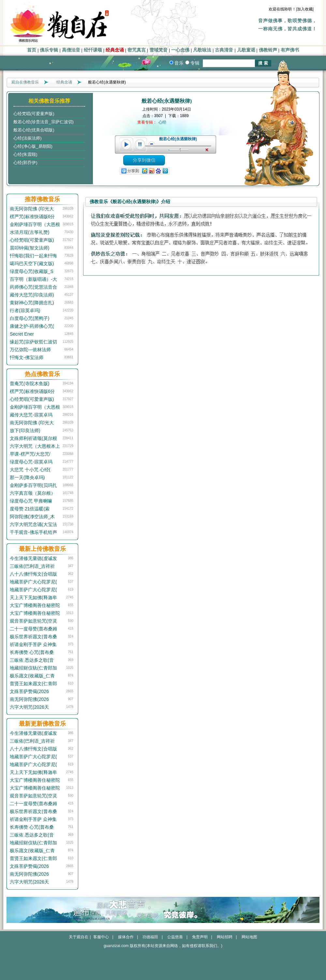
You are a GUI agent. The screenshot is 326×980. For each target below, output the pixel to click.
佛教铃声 (268, 50)
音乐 (179, 63)
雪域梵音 (158, 50)
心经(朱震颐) (25, 154)
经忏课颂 (93, 50)
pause (140, 144)
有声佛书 (290, 50)
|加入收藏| (305, 9)
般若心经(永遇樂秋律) (178, 139)
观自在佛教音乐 (25, 82)
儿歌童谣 (246, 50)
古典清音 (224, 50)
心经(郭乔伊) (25, 163)
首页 (32, 50)
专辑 (195, 63)
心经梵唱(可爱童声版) (34, 114)
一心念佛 (180, 50)
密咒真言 (137, 50)
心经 (162, 122)
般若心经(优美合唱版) (34, 130)
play (126, 144)
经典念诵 (115, 50)
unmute (208, 150)
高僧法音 (71, 50)
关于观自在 (79, 937)
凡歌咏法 (202, 50)
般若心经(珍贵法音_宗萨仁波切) (44, 122)
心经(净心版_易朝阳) (33, 146)
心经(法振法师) (28, 138)
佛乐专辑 (49, 50)
